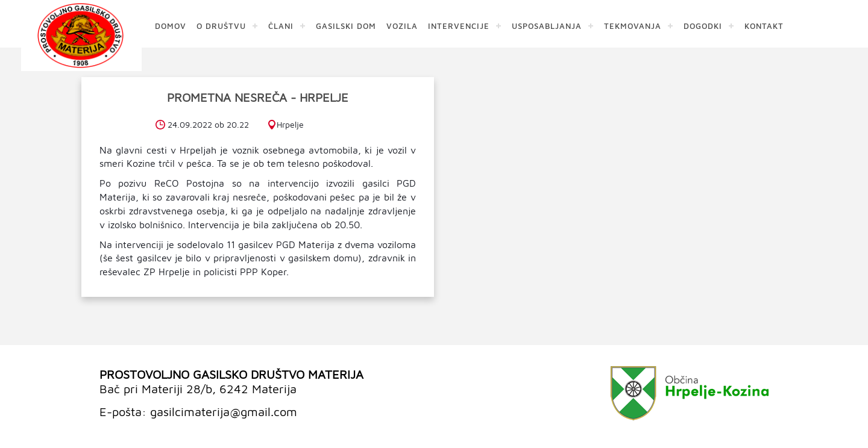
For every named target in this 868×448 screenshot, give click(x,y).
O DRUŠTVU (221, 26)
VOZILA (402, 26)
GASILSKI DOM (346, 26)
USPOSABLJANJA (547, 26)
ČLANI (281, 26)
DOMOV (171, 26)
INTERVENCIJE (459, 26)
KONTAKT (764, 26)
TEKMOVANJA (633, 26)
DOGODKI (703, 26)
